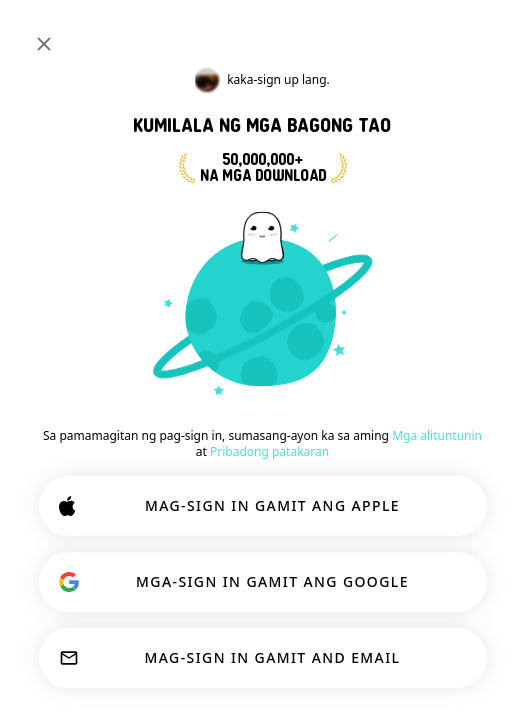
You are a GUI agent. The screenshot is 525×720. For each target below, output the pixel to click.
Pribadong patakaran (269, 451)
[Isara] (44, 44)
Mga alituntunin (437, 435)
